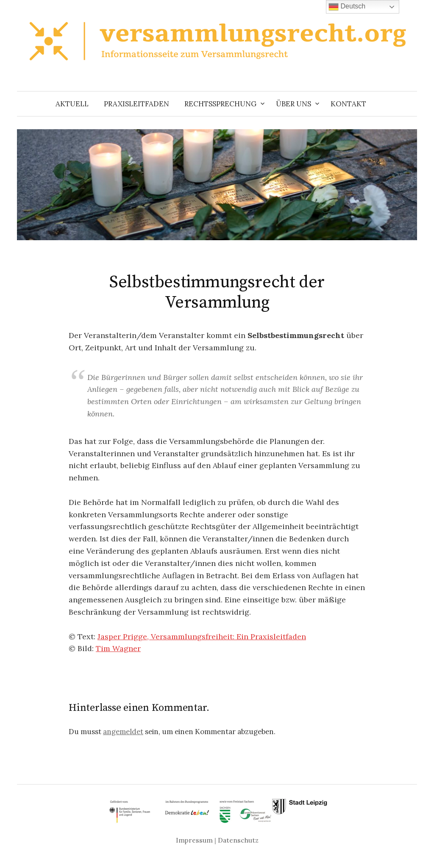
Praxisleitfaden (136, 104)
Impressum (194, 840)
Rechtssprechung (220, 104)
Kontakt (348, 104)
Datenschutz (238, 840)
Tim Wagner (118, 648)
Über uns (294, 104)
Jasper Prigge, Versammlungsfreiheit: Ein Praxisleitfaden (202, 636)
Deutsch (347, 7)
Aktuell (72, 104)
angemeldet (123, 732)
